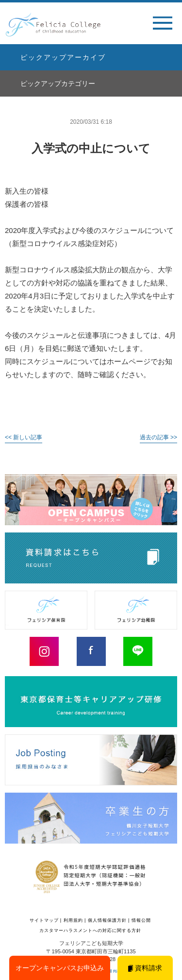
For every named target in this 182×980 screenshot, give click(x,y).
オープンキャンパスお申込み (60, 968)
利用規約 (73, 920)
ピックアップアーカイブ (63, 57)
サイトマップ (44, 920)
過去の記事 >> (158, 437)
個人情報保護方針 (107, 920)
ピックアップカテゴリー (58, 83)
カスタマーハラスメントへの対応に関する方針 (90, 930)
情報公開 (141, 920)
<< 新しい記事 (24, 437)
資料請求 (145, 968)
